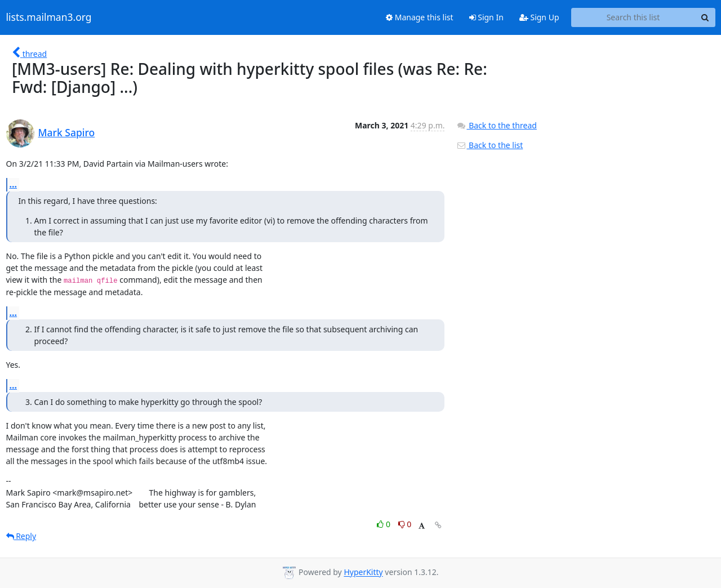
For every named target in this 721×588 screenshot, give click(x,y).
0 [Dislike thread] (405, 524)
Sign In (486, 17)
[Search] (705, 17)
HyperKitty (363, 573)
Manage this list (420, 17)
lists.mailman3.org (49, 17)
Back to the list (489, 145)
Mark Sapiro (67, 132)
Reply (21, 536)
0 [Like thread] (384, 524)
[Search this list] (633, 17)
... (14, 184)
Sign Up (539, 17)
